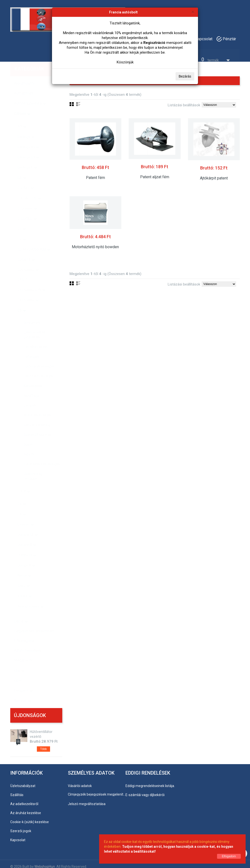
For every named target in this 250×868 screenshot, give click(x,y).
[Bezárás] (193, 12)
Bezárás (185, 76)
